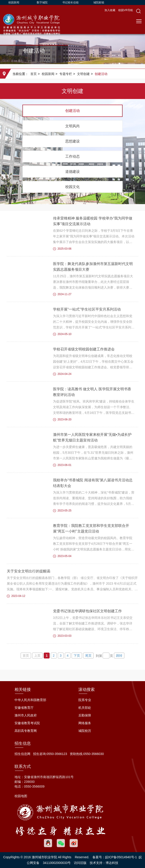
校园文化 (72, 187)
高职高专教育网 (26, 731)
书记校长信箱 (70, 2)
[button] (138, 11)
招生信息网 (22, 754)
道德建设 (72, 172)
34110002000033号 (57, 863)
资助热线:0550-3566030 (87, 754)
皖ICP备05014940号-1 (121, 857)
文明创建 (83, 74)
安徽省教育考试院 (27, 723)
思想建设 (72, 141)
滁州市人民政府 (26, 715)
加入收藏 (110, 10)
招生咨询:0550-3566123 (50, 754)
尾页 (88, 656)
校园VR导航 (126, 10)
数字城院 (42, 2)
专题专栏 (66, 74)
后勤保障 (85, 715)
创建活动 (101, 74)
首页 (34, 74)
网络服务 (85, 723)
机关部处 (85, 708)
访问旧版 (80, 863)
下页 (77, 656)
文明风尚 (72, 126)
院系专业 (85, 700)
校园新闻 (14, 2)
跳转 (119, 656)
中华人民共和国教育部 (30, 700)
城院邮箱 (99, 2)
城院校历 (85, 731)
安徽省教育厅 (24, 708)
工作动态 (72, 156)
